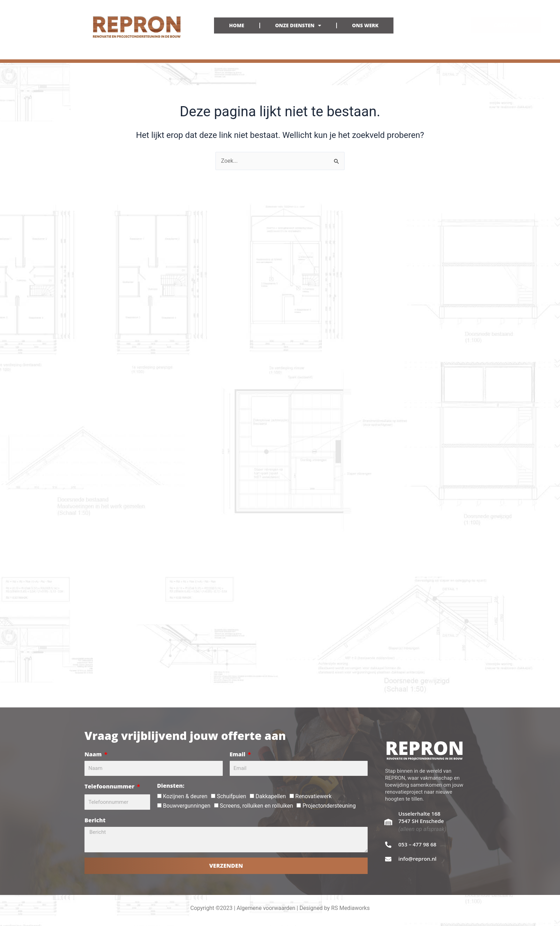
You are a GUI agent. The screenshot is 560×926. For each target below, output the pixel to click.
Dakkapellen (271, 796)
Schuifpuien (231, 796)
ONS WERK (365, 25)
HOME (237, 25)
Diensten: (171, 786)
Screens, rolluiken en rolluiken (257, 806)
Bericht (95, 820)
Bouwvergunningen (187, 806)
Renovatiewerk (314, 796)
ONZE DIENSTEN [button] (298, 25)
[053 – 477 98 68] (388, 845)
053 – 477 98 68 (417, 844)
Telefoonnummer (110, 786)
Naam (94, 754)
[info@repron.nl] (388, 859)
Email (238, 754)
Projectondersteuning (329, 806)
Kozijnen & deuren (185, 796)
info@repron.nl (417, 859)
